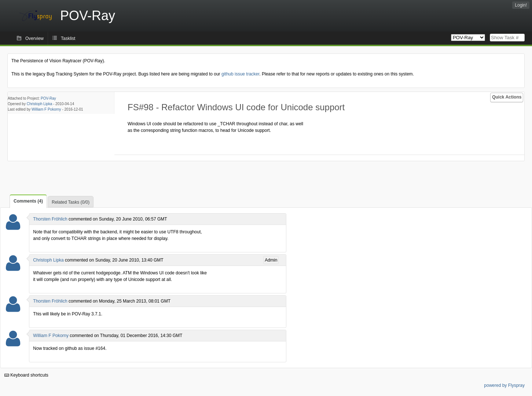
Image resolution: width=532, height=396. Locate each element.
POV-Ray (48, 98)
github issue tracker (240, 74)
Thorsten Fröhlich (50, 219)
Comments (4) (28, 201)
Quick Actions (507, 97)
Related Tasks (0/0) (71, 202)
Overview (34, 38)
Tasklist (68, 38)
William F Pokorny (46, 109)
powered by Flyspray (504, 385)
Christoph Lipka (39, 104)
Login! (521, 5)
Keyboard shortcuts (26, 375)
